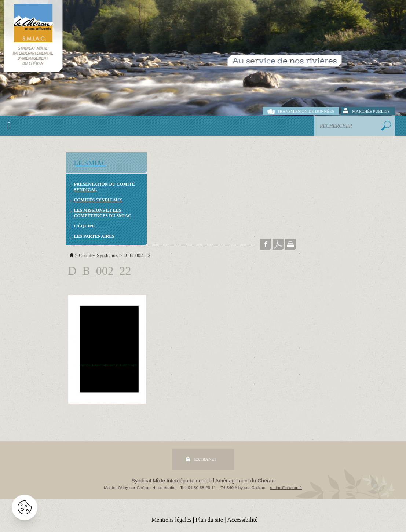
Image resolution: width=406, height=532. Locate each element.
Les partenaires (94, 236)
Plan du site (209, 520)
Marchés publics (371, 111)
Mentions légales (171, 520)
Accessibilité (242, 520)
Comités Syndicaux (98, 200)
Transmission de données (306, 111)
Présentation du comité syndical (105, 187)
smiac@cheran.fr (286, 488)
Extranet (206, 459)
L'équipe (85, 226)
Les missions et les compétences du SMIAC (103, 213)
